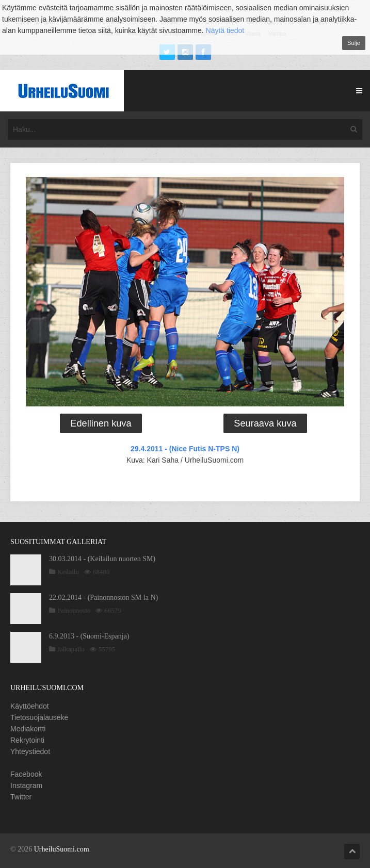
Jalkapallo (71, 649)
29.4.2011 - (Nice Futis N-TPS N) (185, 449)
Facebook (26, 774)
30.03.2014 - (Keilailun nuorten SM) (102, 559)
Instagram (26, 785)
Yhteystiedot (30, 751)
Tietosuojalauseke (39, 717)
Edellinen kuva (101, 423)
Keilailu (68, 572)
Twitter (21, 797)
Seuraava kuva (265, 423)
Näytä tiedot (225, 30)
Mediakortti (28, 729)
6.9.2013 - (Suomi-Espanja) (89, 636)
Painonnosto (74, 610)
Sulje (354, 43)
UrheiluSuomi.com (62, 849)
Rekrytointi (27, 740)
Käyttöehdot (30, 706)
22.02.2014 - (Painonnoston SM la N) (103, 597)
